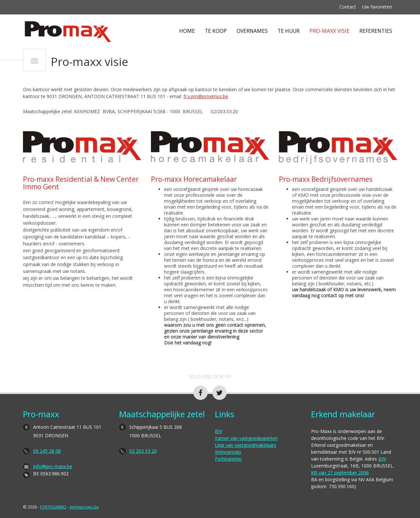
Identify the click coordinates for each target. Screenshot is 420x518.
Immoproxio (228, 452)
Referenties (376, 31)
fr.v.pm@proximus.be (206, 96)
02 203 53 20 (143, 451)
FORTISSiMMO (53, 507)
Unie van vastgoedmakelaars (246, 445)
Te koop (216, 31)
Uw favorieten (377, 7)
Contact (348, 7)
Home (187, 31)
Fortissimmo (228, 459)
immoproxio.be (84, 507)
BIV (219, 431)
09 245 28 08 (47, 451)
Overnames (252, 31)
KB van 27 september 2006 (340, 473)
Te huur (289, 31)
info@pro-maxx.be (53, 466)
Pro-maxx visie (329, 31)
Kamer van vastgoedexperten (246, 438)
